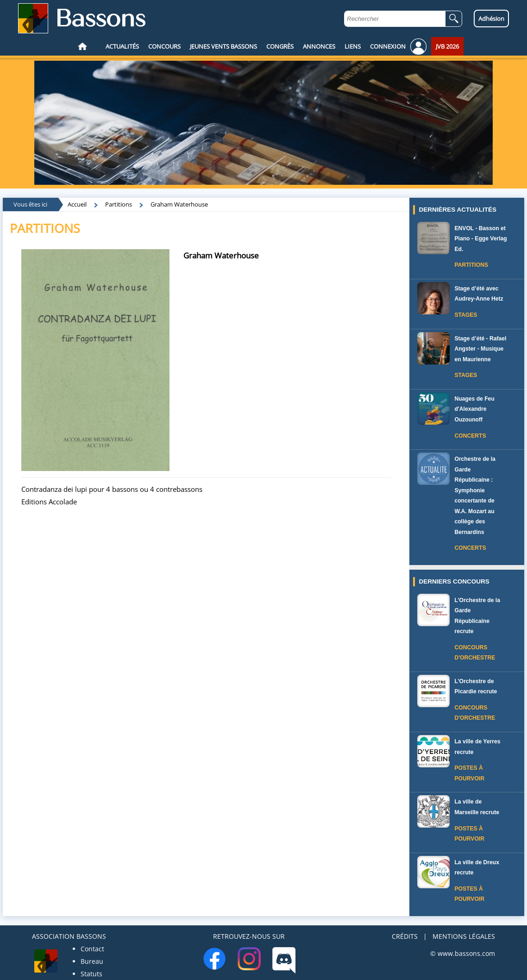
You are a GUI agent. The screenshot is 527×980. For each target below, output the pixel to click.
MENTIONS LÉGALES (464, 936)
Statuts (91, 974)
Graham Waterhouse (179, 204)
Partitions (119, 204)
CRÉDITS (405, 936)
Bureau (92, 961)
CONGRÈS (280, 46)
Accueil (77, 204)
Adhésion (491, 19)
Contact (92, 949)
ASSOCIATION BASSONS (69, 936)
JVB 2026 (447, 46)
